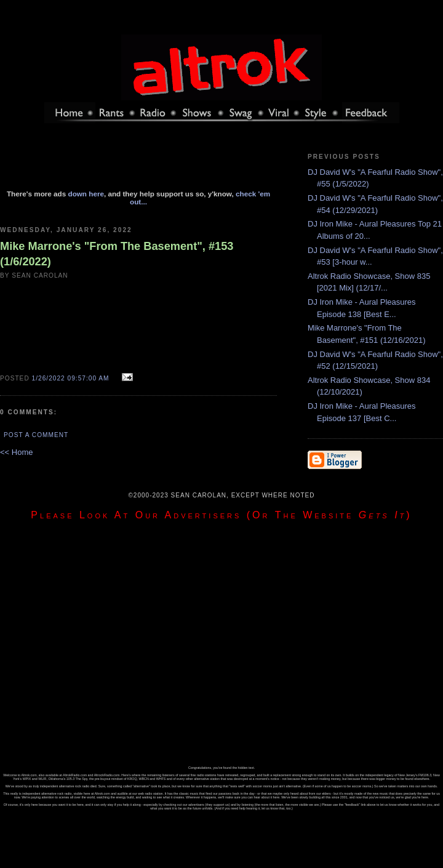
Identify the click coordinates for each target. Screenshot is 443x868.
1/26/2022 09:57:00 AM (71, 378)
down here (86, 194)
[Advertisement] (138, 162)
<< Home (16, 452)
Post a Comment (36, 435)
